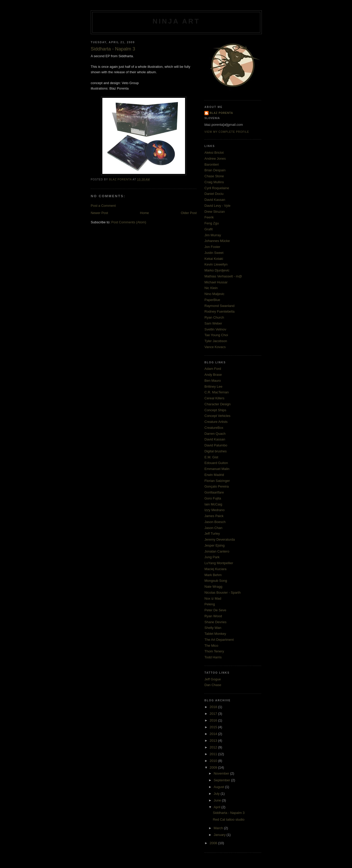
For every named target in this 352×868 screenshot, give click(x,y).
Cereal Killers (214, 398)
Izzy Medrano (215, 510)
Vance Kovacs (215, 347)
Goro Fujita (213, 498)
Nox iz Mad (213, 598)
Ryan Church (214, 317)
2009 (214, 767)
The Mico (211, 646)
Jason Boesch (215, 522)
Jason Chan (213, 528)
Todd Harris (213, 657)
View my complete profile (227, 132)
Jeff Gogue (213, 679)
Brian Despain (215, 170)
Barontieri (212, 164)
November (222, 773)
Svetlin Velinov (215, 329)
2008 (214, 843)
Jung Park (212, 557)
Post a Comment (103, 206)
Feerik (209, 217)
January (220, 835)
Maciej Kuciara (215, 569)
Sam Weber (213, 323)
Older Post (189, 213)
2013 (214, 741)
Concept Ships (215, 410)
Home (145, 213)
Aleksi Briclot (214, 153)
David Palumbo (216, 445)
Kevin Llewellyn (216, 264)
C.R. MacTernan (217, 392)
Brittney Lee (213, 387)
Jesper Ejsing (215, 545)
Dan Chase (213, 685)
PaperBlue (212, 300)
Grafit (209, 229)
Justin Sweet (214, 253)
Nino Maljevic (214, 294)
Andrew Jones (215, 159)
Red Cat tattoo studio (228, 819)
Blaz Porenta (221, 113)
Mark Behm (213, 575)
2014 (214, 734)
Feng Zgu (212, 223)
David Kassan (215, 200)
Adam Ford (213, 369)
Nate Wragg (213, 587)
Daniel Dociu (214, 194)
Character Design (217, 404)
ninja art (176, 21)
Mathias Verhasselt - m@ (223, 276)
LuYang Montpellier (219, 563)
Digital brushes (216, 451)
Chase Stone (214, 176)
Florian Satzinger (217, 481)
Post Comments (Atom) (129, 222)
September (222, 780)
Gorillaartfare (214, 492)
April (218, 807)
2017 (214, 714)
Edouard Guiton (216, 463)
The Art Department (219, 640)
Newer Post (99, 213)
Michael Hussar (216, 282)
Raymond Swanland (219, 306)
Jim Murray (213, 235)
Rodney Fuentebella (219, 311)
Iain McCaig (213, 504)
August (219, 787)
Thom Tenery (214, 651)
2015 (214, 727)
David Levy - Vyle (217, 206)
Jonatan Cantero (217, 551)
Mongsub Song (216, 581)
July (217, 794)
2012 (214, 747)
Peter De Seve (215, 610)
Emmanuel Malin (217, 469)
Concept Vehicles (217, 416)
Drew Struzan (215, 212)
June (218, 800)
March (219, 828)
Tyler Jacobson (216, 341)
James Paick (214, 516)
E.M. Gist (211, 457)
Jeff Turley (212, 534)
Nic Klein (211, 288)
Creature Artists (216, 422)
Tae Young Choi (216, 335)
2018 (214, 707)
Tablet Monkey (215, 634)
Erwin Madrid (214, 475)
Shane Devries (215, 622)
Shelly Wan (213, 628)
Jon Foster (212, 247)
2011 (214, 754)
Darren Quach (215, 434)
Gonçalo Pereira (217, 486)
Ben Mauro (213, 381)
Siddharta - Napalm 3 (229, 813)
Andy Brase (213, 375)
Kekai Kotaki (214, 259)
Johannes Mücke (217, 241)
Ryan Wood (213, 616)
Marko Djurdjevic (217, 270)
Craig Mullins (214, 182)
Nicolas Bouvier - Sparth (223, 593)
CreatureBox (214, 428)
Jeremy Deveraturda (220, 539)
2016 (214, 720)
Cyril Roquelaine (217, 188)
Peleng (210, 604)
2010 (214, 761)
